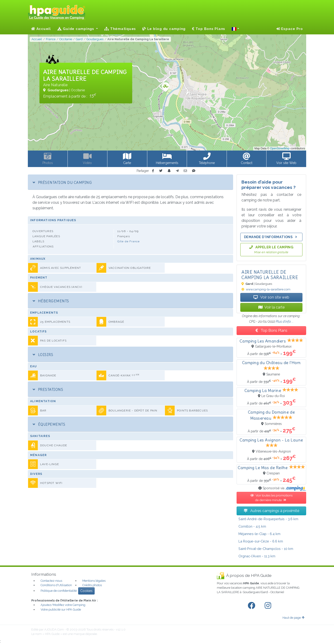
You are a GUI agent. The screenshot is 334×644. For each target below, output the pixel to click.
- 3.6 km (268, 519)
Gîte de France (129, 241)
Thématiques (120, 29)
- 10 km (266, 549)
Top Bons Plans (209, 29)
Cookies (86, 591)
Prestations (48, 389)
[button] (235, 29)
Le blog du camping (164, 29)
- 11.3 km (257, 556)
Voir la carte (271, 307)
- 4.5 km (252, 526)
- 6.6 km (261, 541)
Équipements (49, 424)
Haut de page (293, 618)
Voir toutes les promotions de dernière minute (271, 498)
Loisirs (43, 355)
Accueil (41, 29)
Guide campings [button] (76, 29)
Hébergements (51, 301)
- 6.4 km (259, 534)
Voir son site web (271, 297)
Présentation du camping (62, 182)
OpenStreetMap (280, 148)
